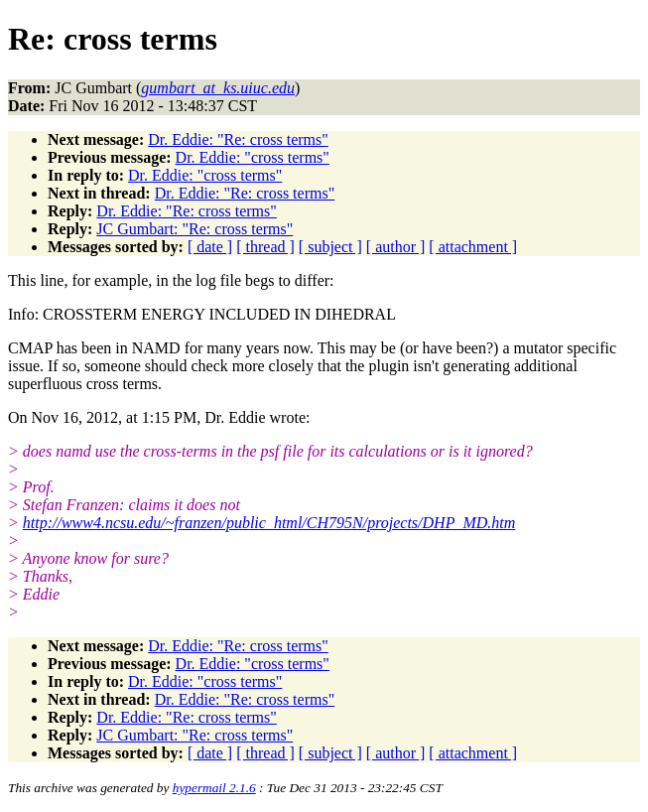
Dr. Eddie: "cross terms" (253, 157)
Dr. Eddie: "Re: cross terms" (238, 139)
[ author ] (396, 247)
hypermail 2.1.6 (214, 788)
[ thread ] (265, 247)
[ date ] (210, 247)
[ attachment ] (473, 247)
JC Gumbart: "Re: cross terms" (194, 229)
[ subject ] (330, 247)
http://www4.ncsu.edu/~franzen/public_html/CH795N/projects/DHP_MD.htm (269, 523)
